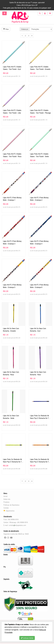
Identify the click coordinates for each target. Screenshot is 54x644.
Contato (6, 508)
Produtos (6, 502)
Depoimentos (9, 511)
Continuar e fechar (27, 638)
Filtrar (6, 29)
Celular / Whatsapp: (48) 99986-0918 (16, 522)
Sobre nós (7, 499)
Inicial (5, 496)
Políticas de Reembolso (11, 505)
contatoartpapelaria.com (17, 525)
